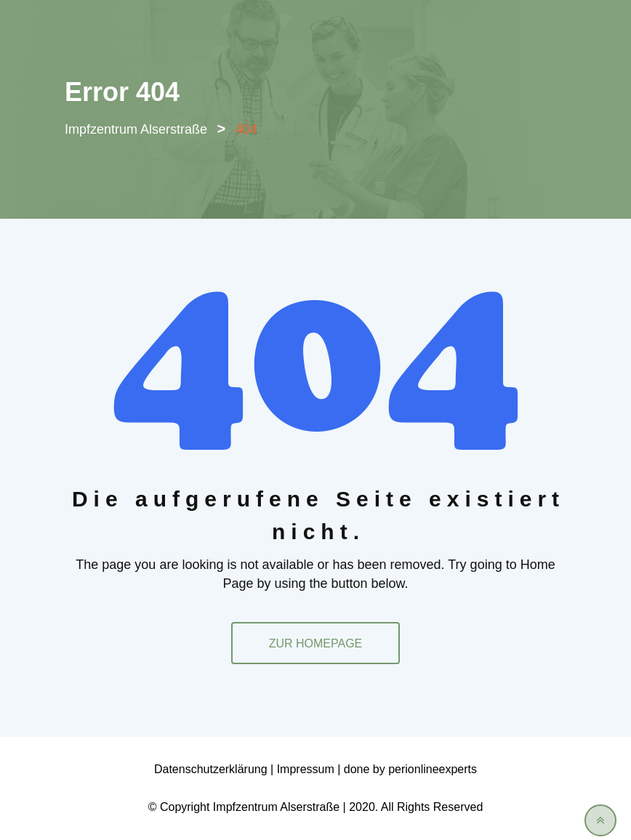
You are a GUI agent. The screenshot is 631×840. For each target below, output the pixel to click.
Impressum (306, 769)
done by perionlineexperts (410, 769)
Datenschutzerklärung (211, 769)
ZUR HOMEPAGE (316, 643)
